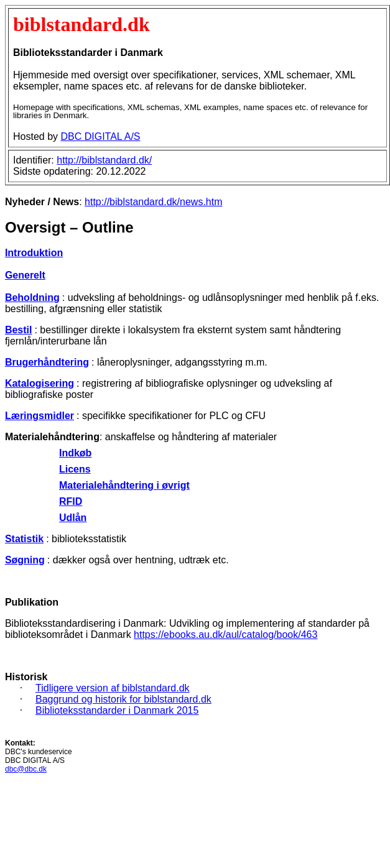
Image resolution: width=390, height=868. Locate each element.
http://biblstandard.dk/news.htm (153, 202)
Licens (75, 469)
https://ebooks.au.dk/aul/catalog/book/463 (225, 635)
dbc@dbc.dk (26, 769)
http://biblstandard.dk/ (104, 160)
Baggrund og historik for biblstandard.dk (123, 699)
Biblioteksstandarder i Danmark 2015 (117, 710)
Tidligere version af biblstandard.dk (113, 688)
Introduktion (34, 253)
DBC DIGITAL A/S (100, 136)
